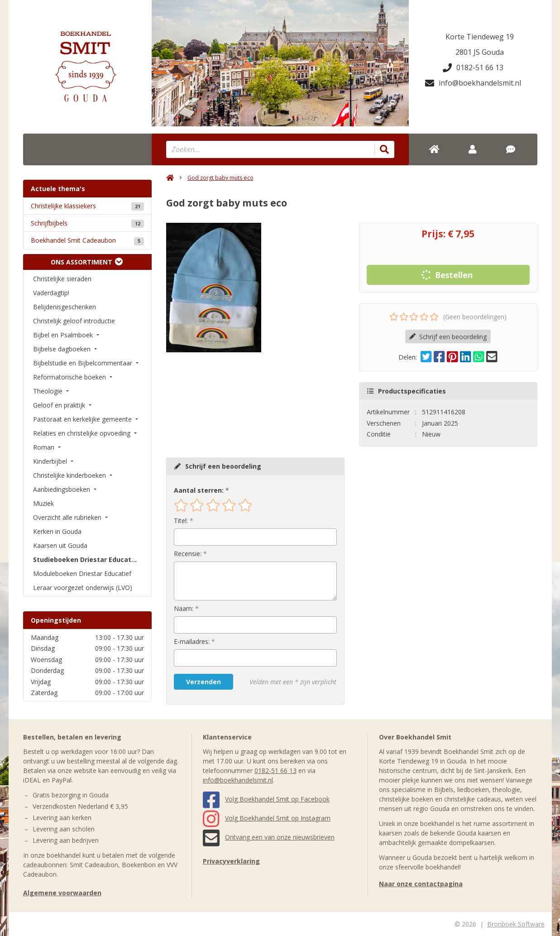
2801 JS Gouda (480, 52)
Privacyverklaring (231, 861)
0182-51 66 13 (473, 67)
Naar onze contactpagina (421, 884)
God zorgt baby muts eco (220, 178)
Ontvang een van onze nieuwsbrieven (269, 837)
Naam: (184, 608)
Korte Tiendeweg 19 (480, 37)
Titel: (181, 521)
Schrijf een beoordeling (448, 337)
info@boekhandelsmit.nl (473, 83)
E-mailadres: (192, 641)
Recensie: (188, 554)
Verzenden (203, 682)
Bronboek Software (516, 924)
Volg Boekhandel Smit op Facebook (266, 799)
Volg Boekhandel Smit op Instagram (267, 818)
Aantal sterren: (199, 490)
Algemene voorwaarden (62, 893)
